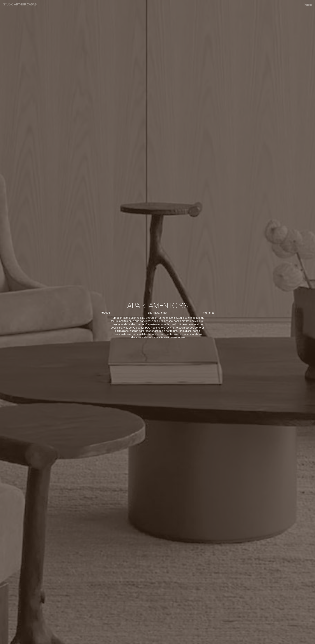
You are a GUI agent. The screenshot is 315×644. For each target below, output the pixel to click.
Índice (308, 5)
